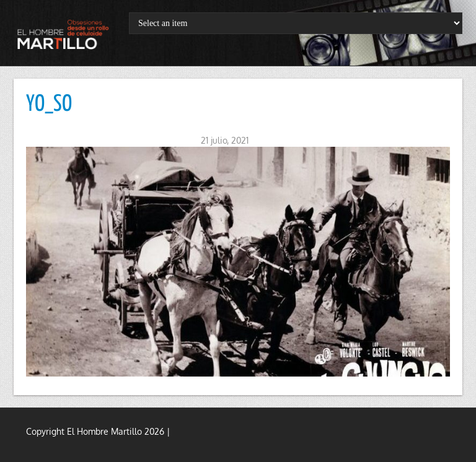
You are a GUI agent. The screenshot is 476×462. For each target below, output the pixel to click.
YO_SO (49, 105)
